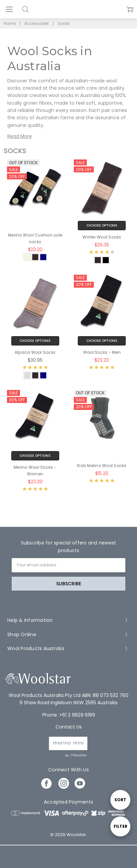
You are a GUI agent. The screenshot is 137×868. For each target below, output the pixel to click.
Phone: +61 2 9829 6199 (69, 715)
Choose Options (102, 225)
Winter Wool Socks (102, 237)
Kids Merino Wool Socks (102, 466)
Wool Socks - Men (102, 352)
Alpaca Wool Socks (35, 352)
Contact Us (69, 727)
